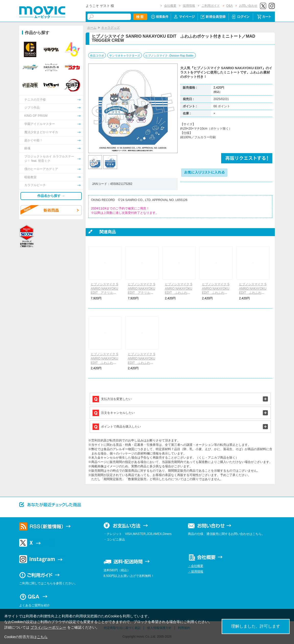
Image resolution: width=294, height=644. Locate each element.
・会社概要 (196, 566)
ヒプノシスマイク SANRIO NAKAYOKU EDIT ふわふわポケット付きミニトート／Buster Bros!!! (179, 293)
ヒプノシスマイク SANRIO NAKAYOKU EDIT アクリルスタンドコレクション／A (105, 293)
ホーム (92, 28)
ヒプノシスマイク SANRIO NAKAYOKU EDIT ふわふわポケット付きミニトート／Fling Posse (216, 293)
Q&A (229, 6)
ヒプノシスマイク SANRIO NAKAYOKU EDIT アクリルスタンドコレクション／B (142, 293)
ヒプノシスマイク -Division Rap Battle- (170, 56)
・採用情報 (196, 572)
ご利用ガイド (211, 6)
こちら (42, 637)
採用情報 (189, 6)
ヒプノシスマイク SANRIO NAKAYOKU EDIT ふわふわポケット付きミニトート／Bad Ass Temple (142, 363)
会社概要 (170, 6)
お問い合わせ (248, 6)
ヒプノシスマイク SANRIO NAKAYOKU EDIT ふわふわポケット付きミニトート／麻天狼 (253, 293)
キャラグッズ (110, 28)
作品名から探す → (51, 196)
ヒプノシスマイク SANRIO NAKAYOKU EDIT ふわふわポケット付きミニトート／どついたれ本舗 (105, 363)
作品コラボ (97, 56)
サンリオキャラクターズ (125, 56)
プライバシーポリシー (48, 627)
